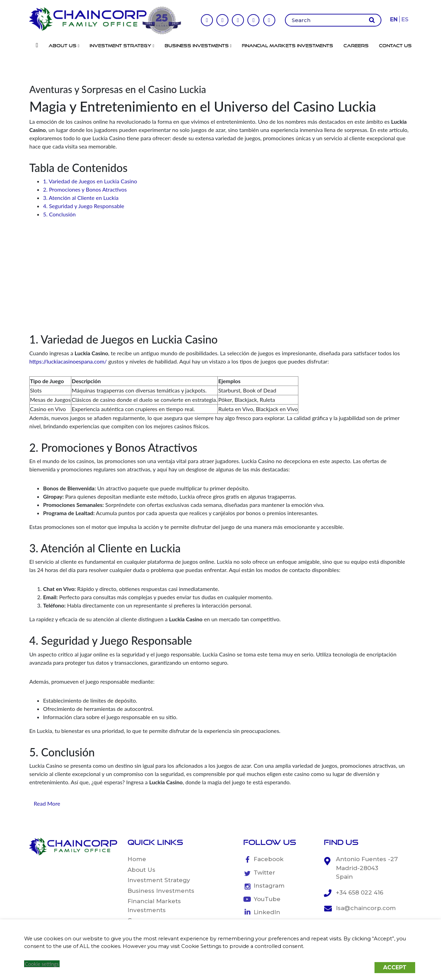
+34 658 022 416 (360, 892)
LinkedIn (267, 912)
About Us (64, 45)
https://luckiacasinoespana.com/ (68, 361)
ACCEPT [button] (395, 967)
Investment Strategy (122, 45)
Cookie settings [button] (42, 964)
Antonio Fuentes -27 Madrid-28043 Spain (367, 868)
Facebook (269, 859)
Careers (356, 45)
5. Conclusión (59, 214)
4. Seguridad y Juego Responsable (84, 206)
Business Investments (198, 45)
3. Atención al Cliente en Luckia (81, 198)
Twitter (264, 872)
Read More (47, 803)
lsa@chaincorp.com (366, 908)
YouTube (267, 899)
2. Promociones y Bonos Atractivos (85, 189)
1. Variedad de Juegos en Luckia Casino (90, 181)
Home (137, 859)
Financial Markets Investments (288, 45)
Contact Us (395, 45)
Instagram (269, 886)
